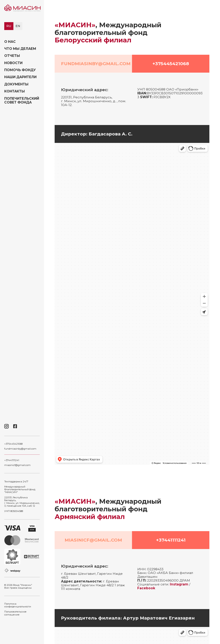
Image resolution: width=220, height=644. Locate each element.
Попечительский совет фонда (22, 100)
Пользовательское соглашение (15, 613)
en (18, 26)
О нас (10, 42)
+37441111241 (12, 460)
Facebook (146, 588)
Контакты (15, 91)
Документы (16, 84)
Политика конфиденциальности (18, 605)
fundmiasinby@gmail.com (20, 449)
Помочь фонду (20, 70)
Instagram (179, 584)
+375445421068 (13, 444)
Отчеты (12, 56)
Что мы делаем (20, 49)
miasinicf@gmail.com (17, 465)
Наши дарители (20, 77)
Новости (13, 63)
